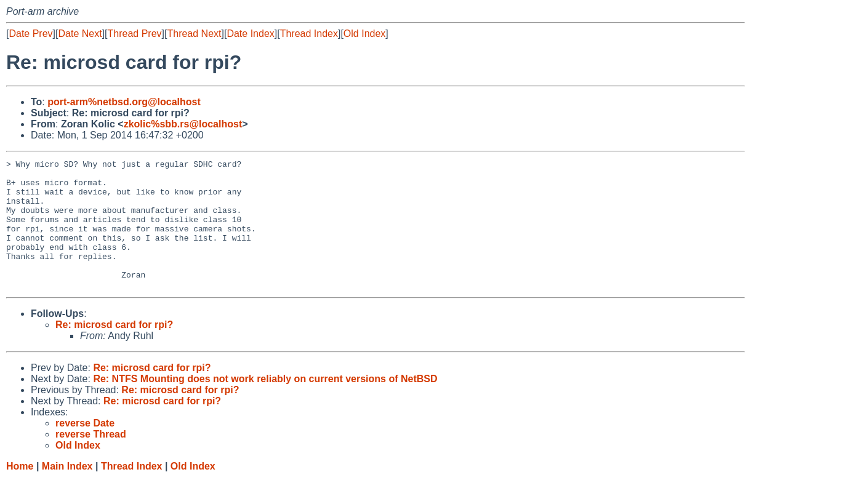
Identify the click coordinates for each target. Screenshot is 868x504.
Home (20, 492)
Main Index (67, 492)
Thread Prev (135, 34)
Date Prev (30, 34)
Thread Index (309, 34)
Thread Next (194, 34)
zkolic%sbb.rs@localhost (183, 124)
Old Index (364, 34)
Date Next (80, 34)
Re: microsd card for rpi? (114, 350)
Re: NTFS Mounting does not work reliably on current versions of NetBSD (265, 405)
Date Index (250, 34)
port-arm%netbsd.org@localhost (124, 102)
